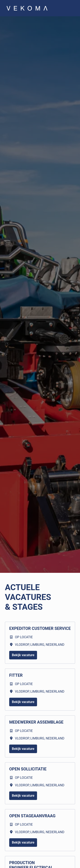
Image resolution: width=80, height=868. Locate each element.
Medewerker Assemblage (36, 722)
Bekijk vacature (23, 655)
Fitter (16, 675)
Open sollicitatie (28, 769)
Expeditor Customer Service (40, 628)
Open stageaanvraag (32, 816)
